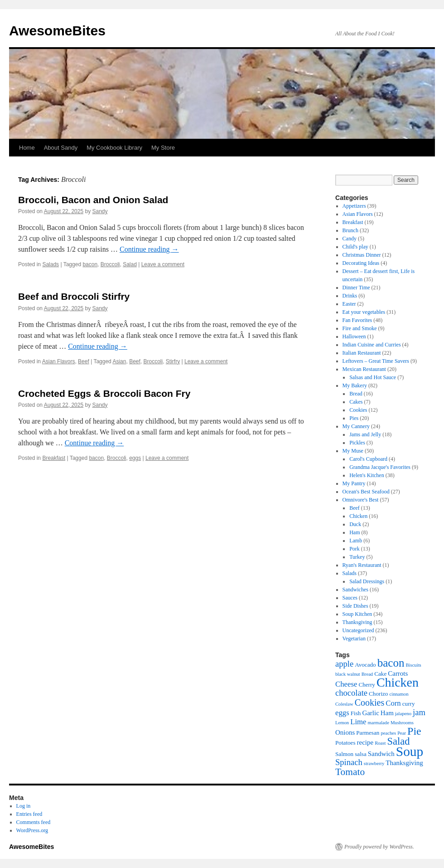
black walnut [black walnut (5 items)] (348, 674)
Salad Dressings (367, 581)
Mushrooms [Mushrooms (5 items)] (402, 723)
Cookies (358, 410)
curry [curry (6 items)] (409, 704)
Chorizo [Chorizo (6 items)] (378, 694)
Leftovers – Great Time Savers (376, 361)
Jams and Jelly (365, 434)
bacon (90, 264)
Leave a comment (163, 264)
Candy (350, 239)
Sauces (350, 598)
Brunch (350, 230)
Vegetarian (354, 639)
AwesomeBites (57, 31)
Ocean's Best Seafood (366, 492)
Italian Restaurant (362, 353)
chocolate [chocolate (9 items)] (351, 693)
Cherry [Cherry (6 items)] (367, 685)
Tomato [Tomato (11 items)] (350, 772)
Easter (349, 304)
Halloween (354, 336)
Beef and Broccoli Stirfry (74, 296)
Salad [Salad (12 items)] (398, 741)
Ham (355, 532)
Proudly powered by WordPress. (379, 847)
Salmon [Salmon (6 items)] (344, 754)
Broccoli (110, 264)
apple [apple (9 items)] (344, 664)
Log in (24, 806)
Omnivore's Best (361, 500)
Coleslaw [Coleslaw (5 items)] (344, 704)
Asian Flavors (59, 361)
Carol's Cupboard (368, 459)
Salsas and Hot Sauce (373, 377)
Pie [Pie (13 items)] (414, 731)
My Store (163, 148)
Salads (51, 264)
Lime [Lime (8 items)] (358, 722)
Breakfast (54, 458)
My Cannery (356, 426)
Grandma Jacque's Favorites (380, 467)
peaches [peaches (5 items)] (388, 733)
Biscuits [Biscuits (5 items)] (413, 665)
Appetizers (354, 206)
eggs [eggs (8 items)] (342, 713)
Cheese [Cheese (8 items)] (346, 684)
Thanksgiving (357, 622)
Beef (84, 361)
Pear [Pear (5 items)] (402, 733)
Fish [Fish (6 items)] (356, 713)
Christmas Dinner (362, 255)
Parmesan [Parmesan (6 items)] (368, 733)
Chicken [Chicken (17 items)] (398, 682)
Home (27, 148)
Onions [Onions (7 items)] (345, 732)
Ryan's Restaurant (362, 565)
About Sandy (61, 148)
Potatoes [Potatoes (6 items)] (345, 743)
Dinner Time (356, 288)
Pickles (357, 443)
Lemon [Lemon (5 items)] (342, 723)
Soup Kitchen (357, 614)
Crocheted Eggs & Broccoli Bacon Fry (104, 393)
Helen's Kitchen (367, 475)
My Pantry (354, 483)
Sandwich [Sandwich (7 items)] (381, 754)
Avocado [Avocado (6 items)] (365, 665)
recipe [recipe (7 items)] (365, 742)
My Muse (353, 451)
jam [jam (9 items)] (419, 712)
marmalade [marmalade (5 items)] (379, 723)
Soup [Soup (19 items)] (410, 751)
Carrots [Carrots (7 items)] (398, 673)
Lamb (356, 541)
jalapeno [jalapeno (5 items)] (403, 714)
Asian (119, 361)
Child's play (355, 247)
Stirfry (173, 361)
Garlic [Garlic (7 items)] (370, 713)
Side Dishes (355, 606)
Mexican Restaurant (364, 369)
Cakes (356, 402)
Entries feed (29, 814)
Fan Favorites (357, 320)
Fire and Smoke (360, 328)
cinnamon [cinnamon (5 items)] (399, 694)
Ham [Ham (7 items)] (387, 713)
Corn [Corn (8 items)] (393, 703)
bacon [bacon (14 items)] (391, 663)
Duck (355, 524)
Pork (355, 549)
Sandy (100, 211)
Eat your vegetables (364, 312)
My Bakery (355, 385)
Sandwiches (355, 590)
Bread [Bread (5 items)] (367, 674)
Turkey (357, 557)
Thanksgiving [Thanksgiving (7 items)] (404, 763)
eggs (135, 458)
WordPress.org (32, 830)
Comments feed (34, 822)
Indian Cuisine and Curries (372, 345)
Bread (356, 394)
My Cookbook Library (114, 148)
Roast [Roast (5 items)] (380, 743)
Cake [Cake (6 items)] (380, 674)
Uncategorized (358, 630)
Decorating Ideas (361, 263)
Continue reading (149, 249)
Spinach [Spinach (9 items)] (349, 762)
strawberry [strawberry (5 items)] (374, 763)
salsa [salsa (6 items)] (361, 754)
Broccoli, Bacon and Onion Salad (93, 200)
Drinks (350, 296)
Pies (354, 418)
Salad (130, 264)
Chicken (358, 516)
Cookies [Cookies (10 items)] (370, 702)
